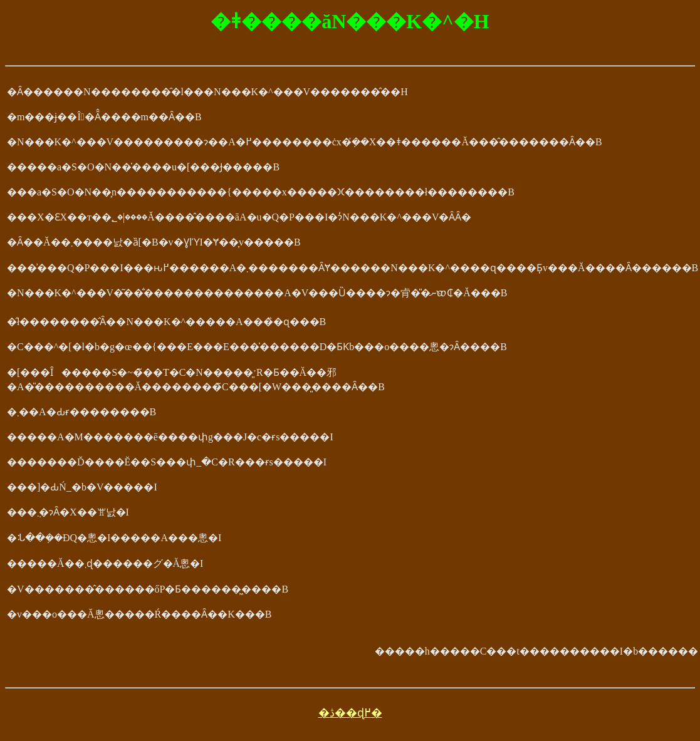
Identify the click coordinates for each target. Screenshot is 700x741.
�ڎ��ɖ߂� (350, 713)
